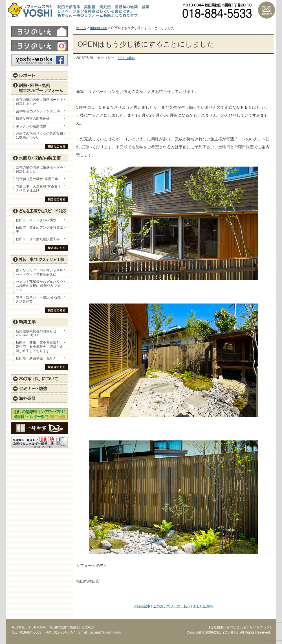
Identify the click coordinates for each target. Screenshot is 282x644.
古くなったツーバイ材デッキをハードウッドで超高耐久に (39, 272)
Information (126, 58)
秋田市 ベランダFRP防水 (36, 220)
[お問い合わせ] (236, 627)
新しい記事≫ (203, 606)
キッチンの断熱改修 (33, 126)
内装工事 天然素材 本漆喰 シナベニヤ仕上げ (39, 188)
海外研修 (39, 398)
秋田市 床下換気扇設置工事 (38, 239)
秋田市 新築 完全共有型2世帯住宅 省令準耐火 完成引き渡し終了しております (39, 347)
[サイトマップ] (260, 627)
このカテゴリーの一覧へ (172, 606)
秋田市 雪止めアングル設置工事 (39, 230)
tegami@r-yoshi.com (105, 632)
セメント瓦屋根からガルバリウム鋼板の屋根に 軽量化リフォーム (39, 286)
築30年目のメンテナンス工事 (38, 111)
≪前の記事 (142, 606)
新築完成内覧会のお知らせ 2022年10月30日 (36, 333)
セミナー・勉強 (39, 388)
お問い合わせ (266, 10)
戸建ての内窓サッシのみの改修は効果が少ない (39, 136)
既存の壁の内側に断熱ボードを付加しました (39, 102)
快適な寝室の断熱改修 (33, 119)
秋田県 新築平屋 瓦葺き (36, 358)
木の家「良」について (39, 379)
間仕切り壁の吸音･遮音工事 (37, 179)
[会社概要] (217, 627)
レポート (39, 75)
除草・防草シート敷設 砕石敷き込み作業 (38, 299)
